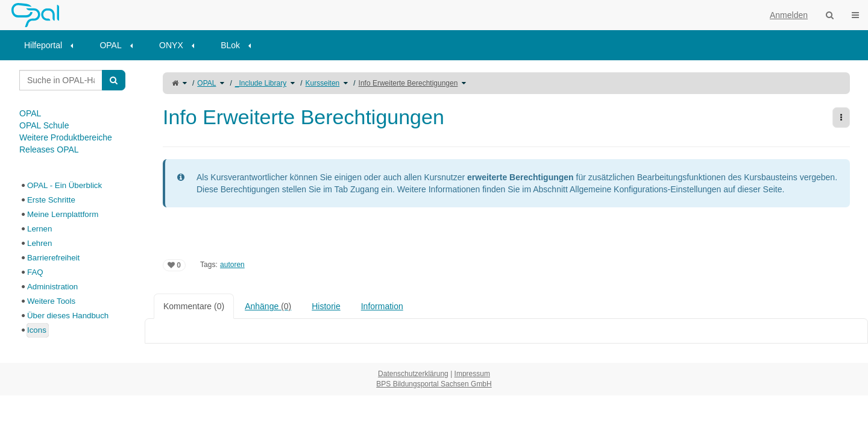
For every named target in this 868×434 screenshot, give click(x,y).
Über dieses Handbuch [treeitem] (68, 316)
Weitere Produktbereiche (66, 137)
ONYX (171, 45)
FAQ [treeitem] (35, 272)
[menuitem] (53, 45)
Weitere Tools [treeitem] (51, 301)
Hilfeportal (43, 45)
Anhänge (268, 306)
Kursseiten (323, 83)
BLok (230, 45)
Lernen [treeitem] (39, 229)
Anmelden (789, 15)
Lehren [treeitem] (39, 243)
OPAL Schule (44, 125)
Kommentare (194, 306)
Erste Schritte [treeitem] (51, 200)
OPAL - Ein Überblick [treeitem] (64, 185)
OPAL (110, 45)
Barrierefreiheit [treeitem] (53, 258)
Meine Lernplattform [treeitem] (63, 214)
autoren (232, 265)
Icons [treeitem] (37, 330)
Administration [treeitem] (52, 287)
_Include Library (261, 83)
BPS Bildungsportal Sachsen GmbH (434, 384)
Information (382, 306)
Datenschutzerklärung (413, 374)
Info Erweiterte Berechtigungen (408, 83)
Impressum (472, 374)
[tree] (72, 258)
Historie (326, 306)
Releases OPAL (49, 149)
